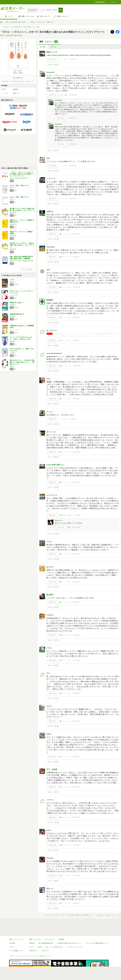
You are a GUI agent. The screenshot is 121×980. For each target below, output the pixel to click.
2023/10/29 (76, 234)
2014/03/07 (76, 817)
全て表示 (43, 47)
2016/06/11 (76, 602)
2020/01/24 (76, 318)
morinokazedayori (54, 353)
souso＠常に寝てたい (55, 465)
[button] (61, 10)
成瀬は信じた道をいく (17, 303)
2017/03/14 (76, 554)
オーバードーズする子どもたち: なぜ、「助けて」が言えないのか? (21, 338)
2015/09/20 (76, 693)
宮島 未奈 (13, 305)
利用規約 (61, 928)
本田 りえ (13, 188)
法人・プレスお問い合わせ (54, 936)
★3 (61, 582)
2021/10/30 (76, 287)
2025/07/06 (73, 95)
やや (48, 158)
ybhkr (49, 734)
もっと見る (27, 269)
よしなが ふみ (14, 295)
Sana (49, 830)
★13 (61, 515)
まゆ (48, 270)
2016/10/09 (76, 582)
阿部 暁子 (13, 282)
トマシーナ (51, 178)
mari (48, 379)
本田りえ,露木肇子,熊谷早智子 (19, 178)
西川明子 (50, 595)
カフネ (12, 279)
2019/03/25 (77, 366)
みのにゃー (59, 520)
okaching (50, 247)
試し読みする (18, 78)
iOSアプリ (46, 940)
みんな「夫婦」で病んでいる (19, 186)
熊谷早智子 (13, 236)
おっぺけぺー (52, 330)
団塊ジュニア (52, 52)
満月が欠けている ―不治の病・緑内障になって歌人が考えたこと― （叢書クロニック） (22, 362)
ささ (48, 673)
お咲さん (50, 211)
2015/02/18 (76, 721)
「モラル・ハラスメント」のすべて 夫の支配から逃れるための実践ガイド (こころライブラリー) (23, 174)
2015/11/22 (76, 660)
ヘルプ (31, 936)
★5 (61, 257)
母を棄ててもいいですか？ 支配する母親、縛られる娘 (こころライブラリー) (22, 245)
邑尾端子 (50, 300)
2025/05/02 (73, 166)
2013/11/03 (76, 876)
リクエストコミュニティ (75, 936)
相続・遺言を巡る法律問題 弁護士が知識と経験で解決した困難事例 (22, 258)
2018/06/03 (76, 399)
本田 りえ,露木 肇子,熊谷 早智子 (16, 22)
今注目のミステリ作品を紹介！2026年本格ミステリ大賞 (21, 27)
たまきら (50, 615)
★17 (61, 366)
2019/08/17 (76, 340)
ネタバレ (54, 47)
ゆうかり (50, 567)
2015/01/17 (76, 757)
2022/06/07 (76, 257)
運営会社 (32, 932)
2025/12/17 (73, 59)
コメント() (63, 59)
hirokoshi (50, 72)
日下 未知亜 (52, 769)
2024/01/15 (73, 199)
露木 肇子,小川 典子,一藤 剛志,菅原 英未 (22, 261)
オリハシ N (51, 432)
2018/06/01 (73, 419)
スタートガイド (50, 928)
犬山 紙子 (13, 353)
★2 (61, 287)
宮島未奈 (12, 316)
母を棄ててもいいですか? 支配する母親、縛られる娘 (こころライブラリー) (22, 210)
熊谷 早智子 (13, 213)
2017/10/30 (76, 452)
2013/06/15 (76, 903)
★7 (61, 318)
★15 (61, 635)
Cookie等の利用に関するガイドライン (69, 932)
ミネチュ (50, 800)
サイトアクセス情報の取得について (97, 932)
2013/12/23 (77, 845)
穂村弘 (12, 366)
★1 (61, 340)
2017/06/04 (77, 515)
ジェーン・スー (14, 330)
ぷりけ (49, 706)
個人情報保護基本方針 (46, 932)
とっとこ (50, 412)
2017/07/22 (76, 482)
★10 (61, 845)
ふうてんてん (52, 495)
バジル (49, 542)
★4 (61, 554)
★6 (61, 234)
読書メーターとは (35, 928)
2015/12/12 (77, 635)
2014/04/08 (76, 787)
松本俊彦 (12, 341)
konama (50, 858)
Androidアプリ (34, 940)
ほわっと (50, 888)
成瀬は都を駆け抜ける (17, 314)
